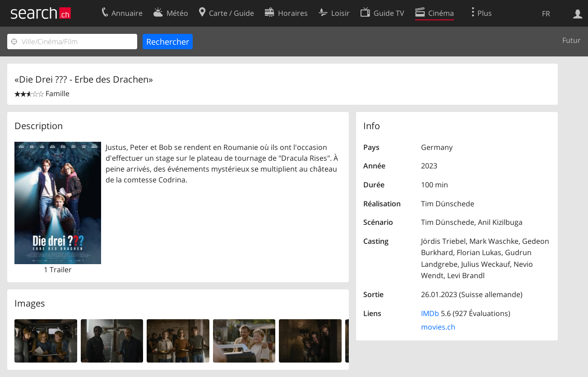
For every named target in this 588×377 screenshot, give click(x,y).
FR (546, 14)
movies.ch (438, 327)
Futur (572, 40)
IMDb (430, 313)
